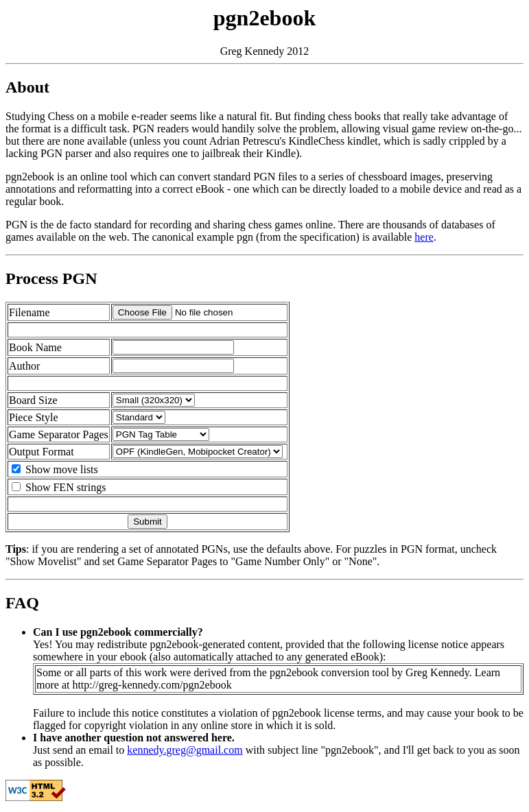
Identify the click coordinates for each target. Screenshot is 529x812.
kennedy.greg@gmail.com (185, 750)
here (424, 237)
